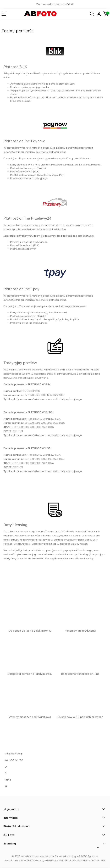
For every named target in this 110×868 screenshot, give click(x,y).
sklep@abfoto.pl (14, 754)
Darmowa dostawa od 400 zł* (55, 4)
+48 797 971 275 (14, 760)
